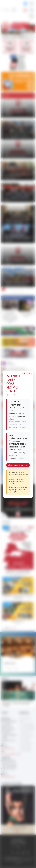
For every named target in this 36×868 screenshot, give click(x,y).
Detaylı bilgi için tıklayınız (18, 465)
